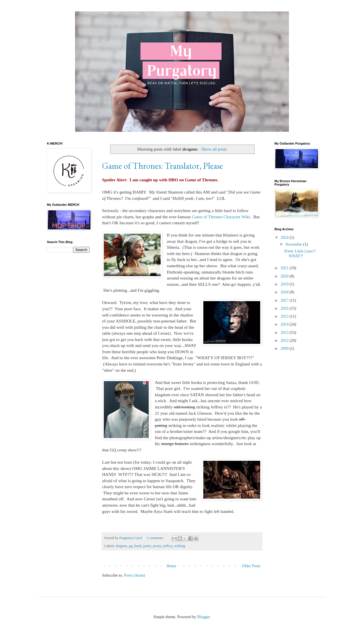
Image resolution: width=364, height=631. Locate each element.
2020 (285, 276)
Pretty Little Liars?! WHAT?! (300, 254)
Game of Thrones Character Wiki (221, 217)
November (294, 244)
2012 (285, 341)
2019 (285, 284)
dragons (121, 546)
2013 (285, 333)
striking (179, 546)
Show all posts (214, 149)
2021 (285, 268)
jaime (147, 546)
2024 (285, 238)
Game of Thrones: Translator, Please (163, 166)
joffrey (168, 546)
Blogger (203, 617)
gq (131, 546)
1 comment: (156, 538)
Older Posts (251, 566)
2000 (285, 349)
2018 (285, 292)
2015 (285, 316)
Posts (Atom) (135, 575)
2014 (285, 324)
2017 (285, 300)
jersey (157, 546)
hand (138, 546)
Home (171, 566)
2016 (285, 308)
